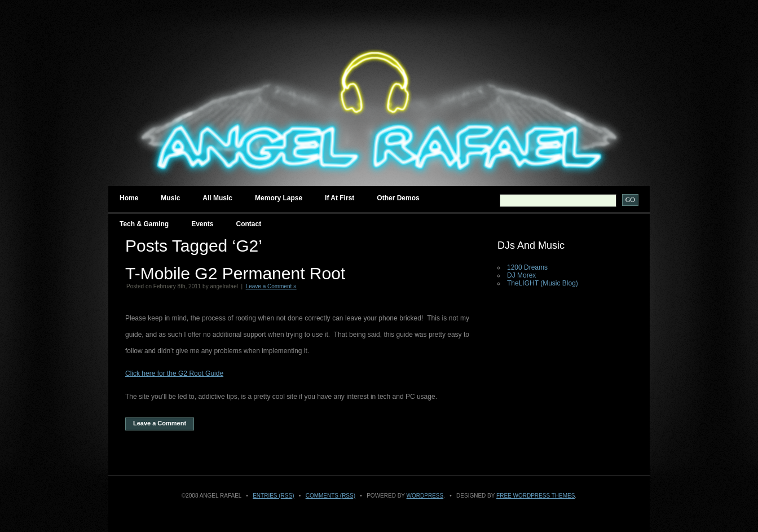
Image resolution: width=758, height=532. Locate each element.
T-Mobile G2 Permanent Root (235, 273)
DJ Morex (521, 275)
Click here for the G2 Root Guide (174, 373)
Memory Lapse (279, 198)
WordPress (425, 496)
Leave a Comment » (271, 286)
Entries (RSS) (273, 496)
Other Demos (398, 198)
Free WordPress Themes (536, 496)
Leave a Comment (160, 423)
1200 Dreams (527, 267)
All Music (217, 198)
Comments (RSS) (330, 496)
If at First (340, 198)
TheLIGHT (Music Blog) (543, 283)
